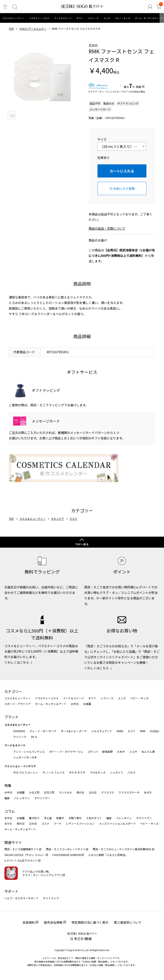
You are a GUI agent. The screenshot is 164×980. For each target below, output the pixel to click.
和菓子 (60, 818)
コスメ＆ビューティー (13, 18)
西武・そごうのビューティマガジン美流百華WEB (122, 849)
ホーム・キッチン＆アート (148, 18)
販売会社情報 (53, 922)
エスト (132, 731)
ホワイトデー (42, 798)
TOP (11, 29)
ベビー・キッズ (122, 18)
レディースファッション (80, 823)
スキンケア (58, 519)
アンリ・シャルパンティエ (29, 752)
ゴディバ (93, 752)
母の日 (80, 792)
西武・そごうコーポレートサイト (66, 849)
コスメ (45, 823)
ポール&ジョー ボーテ (74, 731)
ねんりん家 (148, 752)
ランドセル (65, 792)
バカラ (132, 772)
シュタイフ (117, 772)
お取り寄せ (75, 818)
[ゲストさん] (150, 7)
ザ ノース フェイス (53, 772)
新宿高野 (107, 752)
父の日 (93, 792)
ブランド (11, 717)
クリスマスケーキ (129, 792)
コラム (10, 811)
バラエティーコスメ (47, 698)
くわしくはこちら (17, 662)
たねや (121, 752)
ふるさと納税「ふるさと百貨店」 (108, 855)
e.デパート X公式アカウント (21, 860)
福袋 (7, 798)
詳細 (139, 87)
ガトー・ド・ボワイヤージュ (66, 752)
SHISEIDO (19, 731)
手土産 (48, 818)
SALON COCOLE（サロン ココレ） (25, 855)
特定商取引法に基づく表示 (90, 922)
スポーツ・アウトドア (18, 704)
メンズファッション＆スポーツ (117, 823)
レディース (93, 18)
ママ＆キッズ (98, 772)
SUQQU (155, 731)
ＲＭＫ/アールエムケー (33, 29)
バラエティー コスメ (39, 18)
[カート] (159, 7)
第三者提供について (128, 922)
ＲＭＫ (93, 45)
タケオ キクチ (77, 772)
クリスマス (108, 792)
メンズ (107, 18)
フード (58, 823)
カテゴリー (13, 691)
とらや (133, 752)
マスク (73, 519)
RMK (143, 731)
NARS (120, 731)
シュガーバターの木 (25, 757)
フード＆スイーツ (63, 18)
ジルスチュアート (102, 731)
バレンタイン (22, 798)
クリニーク (20, 737)
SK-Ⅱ (34, 737)
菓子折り (34, 818)
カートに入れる (122, 171)
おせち (148, 792)
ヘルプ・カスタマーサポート (22, 898)
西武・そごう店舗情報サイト (22, 849)
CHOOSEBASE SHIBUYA (67, 855)
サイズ (102, 139)
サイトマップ (51, 898)
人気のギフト (94, 818)
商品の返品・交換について (107, 228)
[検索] (15, 7)
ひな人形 (34, 792)
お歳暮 (87, 704)
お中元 (75, 704)
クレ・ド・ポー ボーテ (43, 731)
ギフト (80, 18)
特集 (8, 785)
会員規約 (29, 922)
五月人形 (49, 792)
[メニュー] (5, 7)
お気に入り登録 (124, 188)
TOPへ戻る (82, 544)
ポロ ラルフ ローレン (26, 772)
